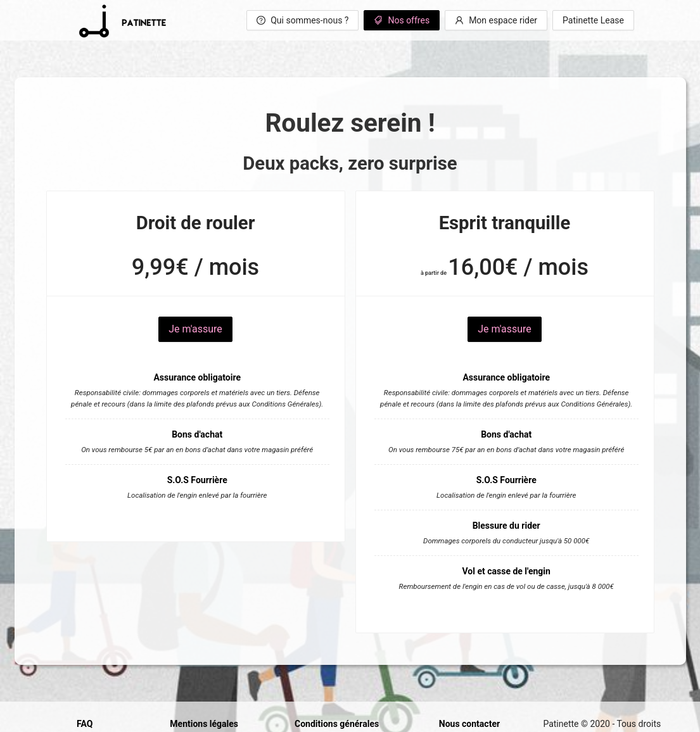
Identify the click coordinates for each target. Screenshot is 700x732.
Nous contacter (469, 724)
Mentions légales (204, 724)
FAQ (85, 724)
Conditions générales (337, 724)
